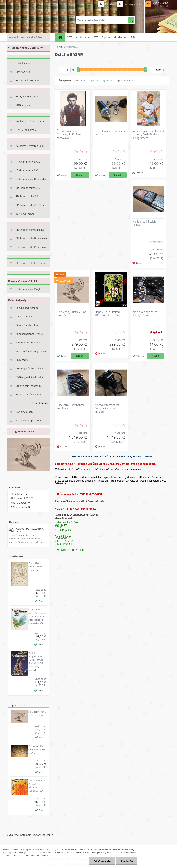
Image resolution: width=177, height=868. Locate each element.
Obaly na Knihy (24, 316)
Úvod (60, 47)
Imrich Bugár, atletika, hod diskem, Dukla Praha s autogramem (148, 134)
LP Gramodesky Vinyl (28, 289)
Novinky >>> (23, 63)
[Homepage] (61, 37)
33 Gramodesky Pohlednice (31, 247)
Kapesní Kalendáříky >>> (30, 334)
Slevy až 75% (23, 72)
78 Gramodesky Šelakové (30, 230)
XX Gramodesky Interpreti (30, 263)
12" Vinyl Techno (25, 214)
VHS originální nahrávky (29, 368)
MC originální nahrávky (29, 394)
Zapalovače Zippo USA (28, 420)
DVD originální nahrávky (29, 377)
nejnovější (107, 80)
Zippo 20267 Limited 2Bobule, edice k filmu (108, 314)
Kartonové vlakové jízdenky (31, 351)
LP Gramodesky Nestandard (32, 179)
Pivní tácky (22, 360)
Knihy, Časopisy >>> (27, 96)
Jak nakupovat (120, 37)
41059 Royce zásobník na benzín (110, 133)
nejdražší (93, 80)
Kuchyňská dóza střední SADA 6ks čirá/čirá (37, 750)
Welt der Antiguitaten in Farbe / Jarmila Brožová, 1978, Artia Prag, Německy (36, 661)
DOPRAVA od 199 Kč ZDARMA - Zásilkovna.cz (27, 530)
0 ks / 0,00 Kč (160, 3)
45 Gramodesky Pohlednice (31, 238)
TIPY (133, 37)
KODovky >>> (24, 105)
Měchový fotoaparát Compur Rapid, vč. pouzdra (107, 408)
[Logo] (30, 20)
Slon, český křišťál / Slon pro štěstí (37, 713)
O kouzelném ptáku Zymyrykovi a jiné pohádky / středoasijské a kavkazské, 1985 (37, 616)
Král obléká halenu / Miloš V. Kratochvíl (37, 567)
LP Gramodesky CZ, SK (29, 162)
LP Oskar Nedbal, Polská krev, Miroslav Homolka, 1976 (37, 786)
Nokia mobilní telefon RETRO (145, 223)
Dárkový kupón (24, 412)
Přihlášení (110, 4)
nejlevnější (79, 80)
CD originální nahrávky (28, 386)
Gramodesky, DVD (89, 37)
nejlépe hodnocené (125, 80)
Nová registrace (132, 4)
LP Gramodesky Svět (28, 170)
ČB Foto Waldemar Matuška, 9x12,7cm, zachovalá (69, 134)
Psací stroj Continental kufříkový (70, 407)
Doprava (106, 37)
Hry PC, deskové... (26, 130)
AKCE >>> (72, 37)
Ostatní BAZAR (40, 403)
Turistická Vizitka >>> (28, 342)
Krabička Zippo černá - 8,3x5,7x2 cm (146, 314)
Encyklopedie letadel (27, 308)
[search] (131, 20)
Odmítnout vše (102, 861)
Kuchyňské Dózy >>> (28, 80)
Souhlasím (127, 861)
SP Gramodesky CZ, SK (29, 188)
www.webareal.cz (43, 835)
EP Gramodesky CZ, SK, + (30, 205)
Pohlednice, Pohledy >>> (30, 121)
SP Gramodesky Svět (28, 196)
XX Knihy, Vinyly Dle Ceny (30, 146)
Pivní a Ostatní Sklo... (28, 325)
